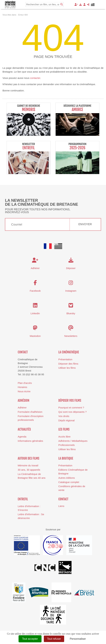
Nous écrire (24, 391)
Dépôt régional (67, 420)
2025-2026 (77, 148)
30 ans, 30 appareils (29, 470)
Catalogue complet (69, 482)
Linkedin (35, 313)
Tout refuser (54, 639)
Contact (23, 352)
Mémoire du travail (28, 465)
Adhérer (22, 408)
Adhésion (24, 401)
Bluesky (71, 313)
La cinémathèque (69, 352)
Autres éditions (67, 478)
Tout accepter (30, 639)
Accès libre (64, 437)
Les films (64, 429)
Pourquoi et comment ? (71, 408)
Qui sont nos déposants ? (73, 412)
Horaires (22, 387)
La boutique (66, 458)
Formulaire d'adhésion (30, 412)
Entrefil (29, 148)
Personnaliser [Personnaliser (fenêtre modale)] (78, 639)
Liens (61, 506)
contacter (35, 78)
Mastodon (35, 336)
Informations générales (30, 441)
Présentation (65, 359)
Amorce (77, 110)
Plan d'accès (25, 383)
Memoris (29, 110)
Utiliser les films (67, 368)
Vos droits (64, 416)
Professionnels (67, 445)
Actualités (24, 429)
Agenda (22, 437)
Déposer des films (68, 364)
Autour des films (28, 458)
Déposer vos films (70, 401)
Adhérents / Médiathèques (73, 441)
